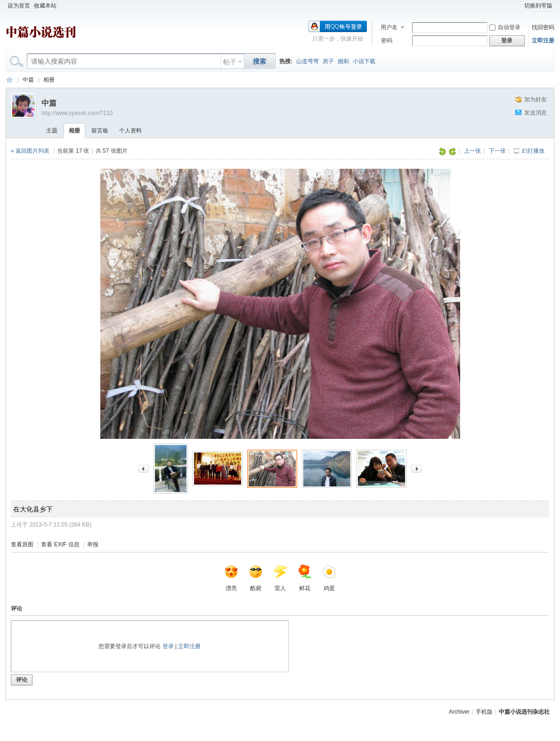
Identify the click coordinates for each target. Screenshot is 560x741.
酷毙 (256, 578)
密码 (387, 41)
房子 (328, 61)
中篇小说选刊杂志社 (524, 712)
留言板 (100, 131)
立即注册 (543, 41)
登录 (168, 646)
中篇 (28, 80)
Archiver (459, 712)
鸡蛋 (329, 578)
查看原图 (22, 544)
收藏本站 (45, 6)
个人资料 (130, 131)
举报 (93, 544)
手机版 (484, 712)
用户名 (389, 27)
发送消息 (536, 113)
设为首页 (19, 6)
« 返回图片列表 (30, 151)
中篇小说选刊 (9, 80)
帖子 (230, 62)
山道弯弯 (308, 61)
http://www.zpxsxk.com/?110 (77, 113)
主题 (52, 131)
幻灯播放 (533, 151)
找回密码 (543, 27)
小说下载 (364, 61)
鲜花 (305, 578)
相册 (49, 80)
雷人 (280, 578)
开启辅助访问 (518, 6)
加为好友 (536, 99)
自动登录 (505, 27)
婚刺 (343, 61)
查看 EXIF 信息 (60, 544)
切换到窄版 (538, 6)
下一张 (497, 151)
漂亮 (231, 578)
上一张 (472, 151)
